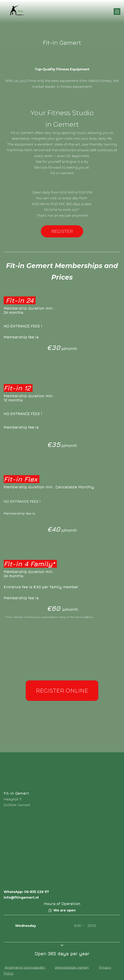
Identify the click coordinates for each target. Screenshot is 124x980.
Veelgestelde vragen (72, 968)
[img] (19, 11)
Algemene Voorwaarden (25, 968)
